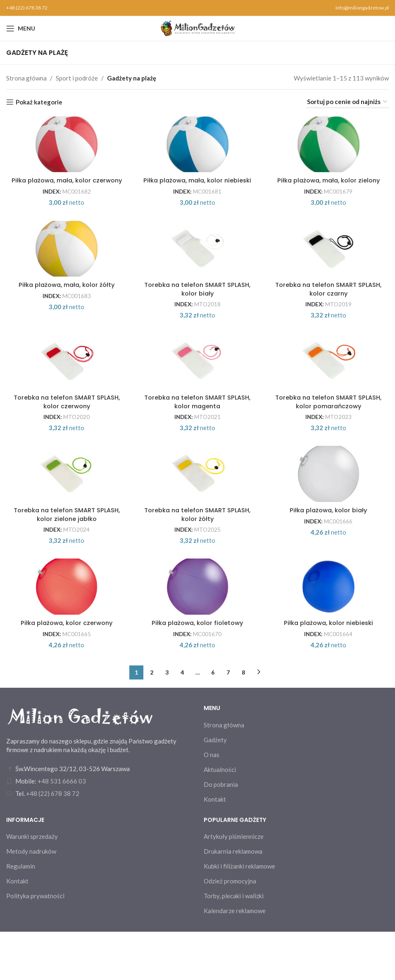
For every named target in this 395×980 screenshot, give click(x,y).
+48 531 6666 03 (62, 829)
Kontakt (215, 847)
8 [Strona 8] (243, 721)
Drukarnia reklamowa (233, 900)
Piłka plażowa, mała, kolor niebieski (197, 191)
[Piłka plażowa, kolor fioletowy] (198, 632)
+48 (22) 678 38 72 (27, 8)
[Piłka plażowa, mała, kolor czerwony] (66, 147)
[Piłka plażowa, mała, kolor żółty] (66, 269)
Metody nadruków (31, 900)
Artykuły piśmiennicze (234, 885)
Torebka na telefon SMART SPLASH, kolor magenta (197, 433)
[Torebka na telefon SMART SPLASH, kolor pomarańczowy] (329, 390)
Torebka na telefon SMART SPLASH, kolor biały (197, 312)
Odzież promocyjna (230, 929)
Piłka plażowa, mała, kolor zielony (329, 186)
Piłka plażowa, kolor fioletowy (197, 671)
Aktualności (220, 818)
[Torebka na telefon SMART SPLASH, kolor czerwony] (66, 390)
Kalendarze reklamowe (235, 959)
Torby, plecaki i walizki (234, 944)
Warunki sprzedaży (32, 885)
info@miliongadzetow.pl (362, 8)
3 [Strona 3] (167, 721)
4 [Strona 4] (182, 721)
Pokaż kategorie (39, 102)
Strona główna (26, 78)
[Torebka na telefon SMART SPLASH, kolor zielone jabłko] (66, 511)
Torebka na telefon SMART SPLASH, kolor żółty (197, 554)
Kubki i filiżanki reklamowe (239, 914)
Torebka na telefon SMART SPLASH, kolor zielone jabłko (66, 554)
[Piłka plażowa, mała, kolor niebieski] (198, 147)
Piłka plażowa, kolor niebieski (329, 671)
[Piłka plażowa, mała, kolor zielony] (329, 147)
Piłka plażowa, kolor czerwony (66, 671)
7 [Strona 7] (228, 721)
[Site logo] (198, 28)
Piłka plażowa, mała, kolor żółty (66, 308)
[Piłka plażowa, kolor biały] (329, 511)
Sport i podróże (77, 78)
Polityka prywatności (35, 944)
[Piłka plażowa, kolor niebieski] (329, 632)
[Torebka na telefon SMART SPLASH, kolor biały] (198, 269)
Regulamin (21, 914)
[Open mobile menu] (21, 28)
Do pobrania (221, 833)
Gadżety (215, 788)
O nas (212, 803)
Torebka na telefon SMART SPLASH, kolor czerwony (66, 433)
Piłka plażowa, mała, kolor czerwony (66, 191)
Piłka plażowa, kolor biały (329, 550)
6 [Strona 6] (213, 721)
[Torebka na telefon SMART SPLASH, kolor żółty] (198, 511)
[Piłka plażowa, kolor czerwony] (66, 632)
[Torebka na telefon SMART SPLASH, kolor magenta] (198, 390)
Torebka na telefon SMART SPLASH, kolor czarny (329, 312)
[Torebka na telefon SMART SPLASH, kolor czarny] (329, 269)
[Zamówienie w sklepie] (347, 102)
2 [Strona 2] (152, 721)
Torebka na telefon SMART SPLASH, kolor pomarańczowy (329, 433)
